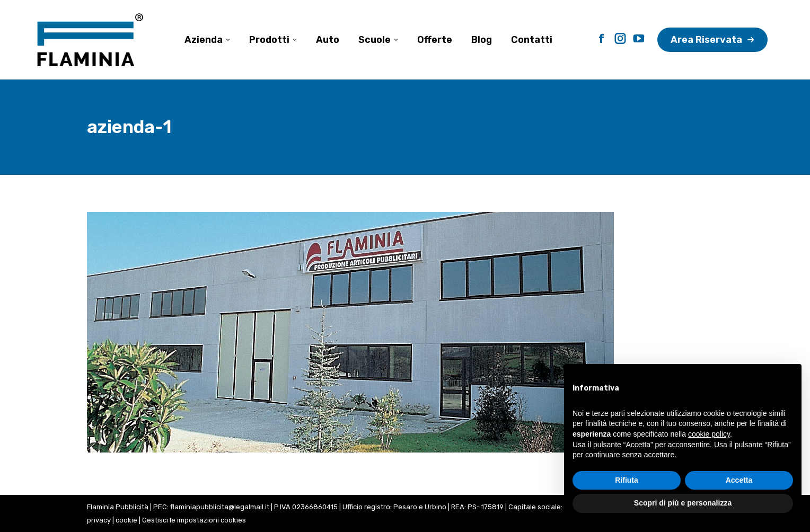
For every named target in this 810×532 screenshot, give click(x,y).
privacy (99, 520)
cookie (126, 520)
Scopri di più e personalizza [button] (683, 503)
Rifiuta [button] (627, 480)
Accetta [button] (739, 480)
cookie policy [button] (709, 434)
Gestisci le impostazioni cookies (194, 520)
